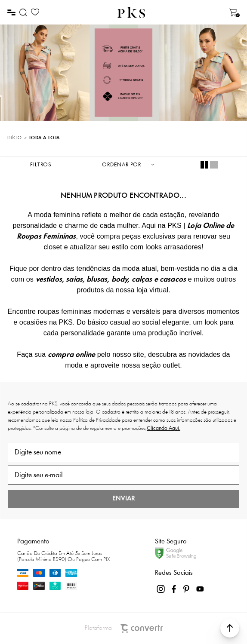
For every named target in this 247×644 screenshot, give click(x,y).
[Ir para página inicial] (14, 138)
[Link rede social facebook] (174, 589)
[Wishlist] (35, 12)
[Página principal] (131, 12)
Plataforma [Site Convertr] (124, 629)
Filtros (41, 165)
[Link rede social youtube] (200, 589)
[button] (230, 628)
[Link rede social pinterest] (187, 589)
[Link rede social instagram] (161, 589)
